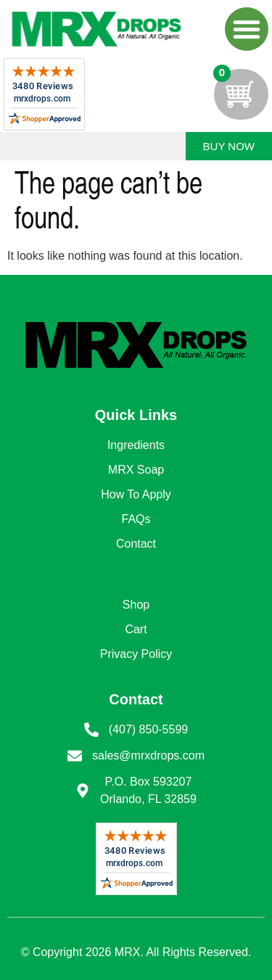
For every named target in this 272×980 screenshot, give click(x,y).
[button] (247, 29)
